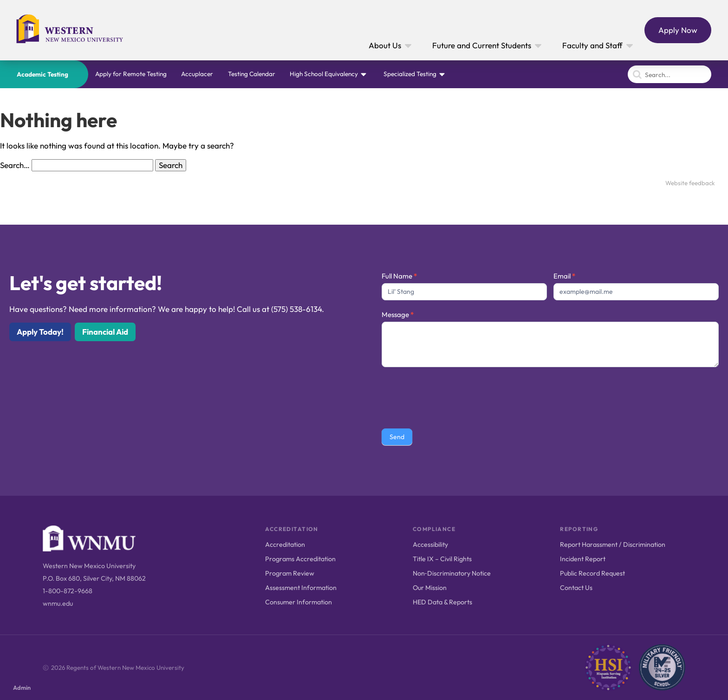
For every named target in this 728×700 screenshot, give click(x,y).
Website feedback (690, 183)
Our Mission (430, 588)
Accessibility (430, 544)
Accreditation (285, 544)
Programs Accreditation (300, 559)
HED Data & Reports (442, 602)
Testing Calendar (252, 74)
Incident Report (583, 559)
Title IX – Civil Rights (442, 559)
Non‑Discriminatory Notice (452, 573)
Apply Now (678, 30)
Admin (22, 687)
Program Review (290, 573)
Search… (15, 165)
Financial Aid (105, 332)
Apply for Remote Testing (131, 74)
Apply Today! (40, 332)
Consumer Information (299, 602)
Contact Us (576, 588)
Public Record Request (592, 573)
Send (397, 437)
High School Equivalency (324, 74)
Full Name (399, 276)
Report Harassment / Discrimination (613, 544)
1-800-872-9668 (68, 591)
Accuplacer (197, 74)
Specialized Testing (410, 74)
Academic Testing (42, 74)
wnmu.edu (58, 603)
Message (398, 314)
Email (564, 276)
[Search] (669, 74)
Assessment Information (301, 588)
